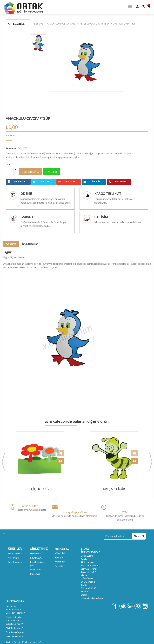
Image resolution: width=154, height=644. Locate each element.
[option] (38, 43)
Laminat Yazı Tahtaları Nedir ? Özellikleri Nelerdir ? (15, 609)
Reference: (11, 148)
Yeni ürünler (14, 558)
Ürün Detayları (30, 244)
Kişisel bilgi (60, 553)
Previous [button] (3, 462)
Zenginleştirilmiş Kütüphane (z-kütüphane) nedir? (14, 620)
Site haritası (36, 570)
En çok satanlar (15, 562)
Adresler (59, 566)
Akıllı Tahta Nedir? (14, 628)
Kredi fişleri (60, 562)
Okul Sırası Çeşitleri (15, 632)
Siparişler (59, 557)
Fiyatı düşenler (15, 554)
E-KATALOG (36, 558)
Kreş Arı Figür (114, 489)
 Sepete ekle (30, 172)
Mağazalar (35, 574)
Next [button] (151, 462)
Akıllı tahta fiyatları (15, 637)
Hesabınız (62, 549)
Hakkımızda (36, 554)
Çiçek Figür (40, 489)
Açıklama (11, 244)
